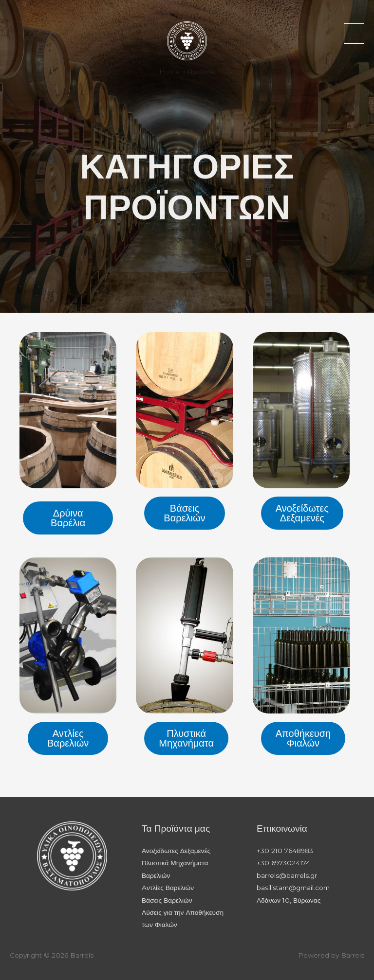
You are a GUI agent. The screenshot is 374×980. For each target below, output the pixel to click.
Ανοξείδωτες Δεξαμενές (176, 851)
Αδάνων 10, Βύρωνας (289, 900)
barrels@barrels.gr (287, 875)
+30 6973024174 (283, 863)
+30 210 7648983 (285, 851)
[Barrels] (187, 41)
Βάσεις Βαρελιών (167, 900)
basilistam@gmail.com (293, 888)
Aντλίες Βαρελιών (168, 888)
